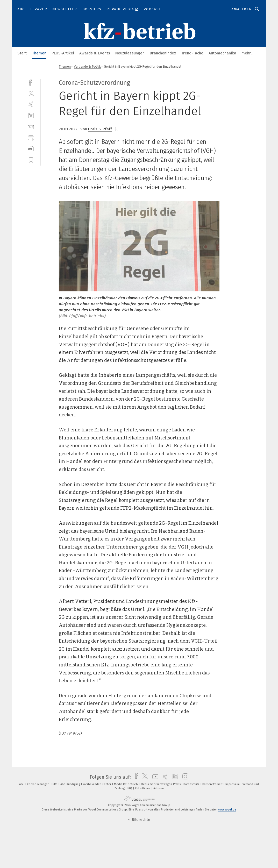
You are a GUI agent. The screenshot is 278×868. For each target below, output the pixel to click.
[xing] (31, 104)
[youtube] (154, 777)
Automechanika (222, 53)
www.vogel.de (227, 810)
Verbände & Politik (87, 66)
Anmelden (242, 9)
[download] (31, 149)
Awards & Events (95, 53)
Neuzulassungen (130, 53)
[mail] (31, 127)
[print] (31, 138)
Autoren (159, 788)
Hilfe (55, 784)
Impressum (233, 784)
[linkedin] (31, 115)
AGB (22, 784)
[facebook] (31, 82)
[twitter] (31, 93)
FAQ (130, 788)
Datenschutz (192, 784)
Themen (39, 53)
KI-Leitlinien (143, 788)
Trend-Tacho (192, 53)
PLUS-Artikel (63, 53)
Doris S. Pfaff (100, 129)
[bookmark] (117, 129)
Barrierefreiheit (213, 784)
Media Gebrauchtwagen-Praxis (161, 784)
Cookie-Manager (38, 784)
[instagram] (184, 777)
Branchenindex (163, 53)
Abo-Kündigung (71, 784)
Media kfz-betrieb (126, 784)
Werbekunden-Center (97, 784)
